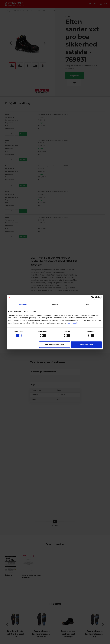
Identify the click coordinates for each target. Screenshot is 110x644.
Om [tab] (87, 304)
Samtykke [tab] (23, 304)
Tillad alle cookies (86, 344)
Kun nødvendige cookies (55, 344)
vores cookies (74, 323)
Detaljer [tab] (55, 304)
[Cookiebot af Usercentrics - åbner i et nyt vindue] (92, 298)
